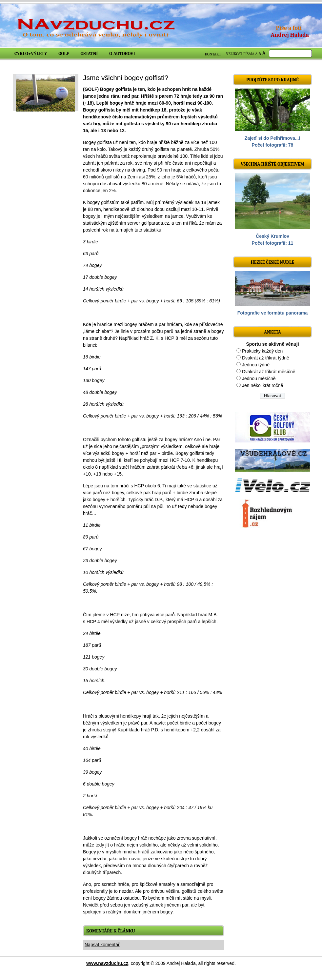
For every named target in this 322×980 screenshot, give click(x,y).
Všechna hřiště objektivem (272, 164)
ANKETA (272, 332)
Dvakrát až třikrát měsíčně (269, 372)
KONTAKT (213, 54)
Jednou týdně (256, 365)
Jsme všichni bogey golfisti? (126, 78)
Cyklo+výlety (31, 54)
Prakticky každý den (262, 351)
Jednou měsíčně (259, 378)
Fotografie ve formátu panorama (273, 313)
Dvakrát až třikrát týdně (266, 358)
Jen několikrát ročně (262, 385)
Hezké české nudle (273, 262)
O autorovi (122, 54)
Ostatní (89, 54)
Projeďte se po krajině (272, 80)
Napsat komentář (102, 945)
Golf (64, 54)
